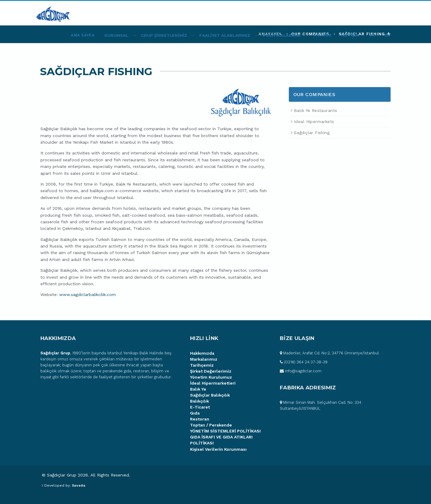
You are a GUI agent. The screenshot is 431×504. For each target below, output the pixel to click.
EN (387, 35)
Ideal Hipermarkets (314, 122)
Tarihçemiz (202, 365)
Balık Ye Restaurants (315, 110)
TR (372, 35)
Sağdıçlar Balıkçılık (210, 395)
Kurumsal (116, 35)
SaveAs (79, 485)
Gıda (195, 413)
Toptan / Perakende (211, 425)
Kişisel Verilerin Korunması (218, 449)
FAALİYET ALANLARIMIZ (225, 35)
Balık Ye (198, 389)
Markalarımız (204, 359)
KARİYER (323, 35)
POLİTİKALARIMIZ (282, 35)
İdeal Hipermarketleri (213, 383)
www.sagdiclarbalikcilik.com (88, 294)
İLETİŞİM (350, 35)
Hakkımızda (202, 353)
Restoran (200, 419)
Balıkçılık (199, 401)
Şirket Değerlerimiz (211, 371)
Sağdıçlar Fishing (312, 133)
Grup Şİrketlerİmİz (164, 35)
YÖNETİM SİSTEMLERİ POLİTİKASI (225, 431)
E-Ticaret (200, 407)
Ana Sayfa (83, 35)
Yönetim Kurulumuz (211, 377)
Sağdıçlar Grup (55, 353)
